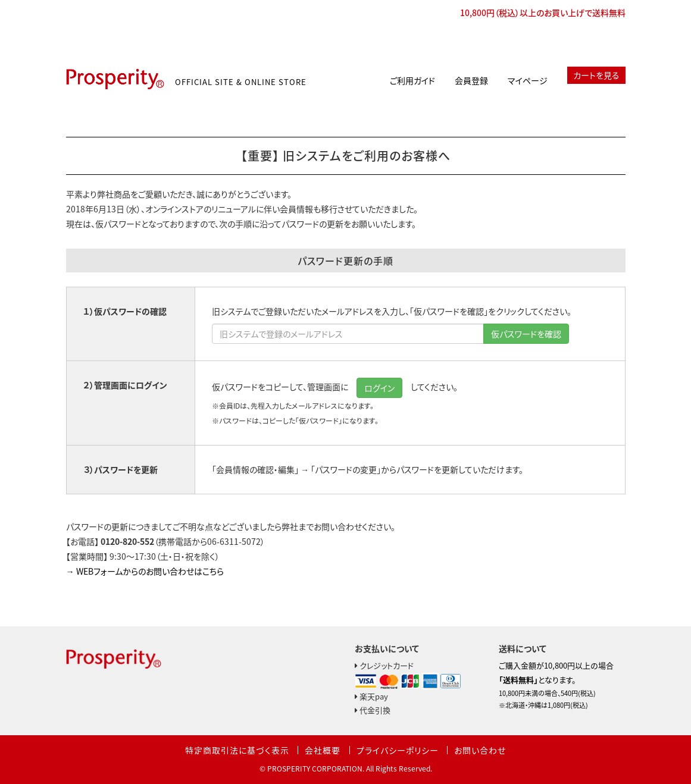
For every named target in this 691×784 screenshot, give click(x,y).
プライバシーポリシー (398, 750)
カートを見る (596, 75)
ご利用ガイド (412, 80)
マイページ (528, 80)
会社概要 (323, 750)
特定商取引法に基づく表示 (237, 750)
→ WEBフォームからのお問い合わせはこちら (145, 571)
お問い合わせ (480, 750)
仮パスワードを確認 (526, 334)
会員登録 (471, 80)
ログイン (379, 388)
